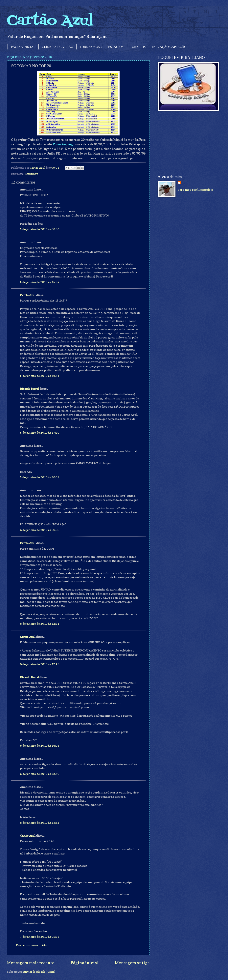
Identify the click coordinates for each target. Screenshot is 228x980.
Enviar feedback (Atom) (39, 972)
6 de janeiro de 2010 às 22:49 (40, 774)
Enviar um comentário (31, 945)
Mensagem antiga (132, 963)
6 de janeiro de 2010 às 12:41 (40, 624)
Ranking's (32, 174)
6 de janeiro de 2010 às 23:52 (40, 823)
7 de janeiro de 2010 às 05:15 (40, 937)
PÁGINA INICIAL (23, 47)
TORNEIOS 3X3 (91, 47)
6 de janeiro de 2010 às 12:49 (40, 664)
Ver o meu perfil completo (195, 190)
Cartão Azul (50, 21)
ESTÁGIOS (116, 47)
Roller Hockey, (63, 144)
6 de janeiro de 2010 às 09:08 (40, 530)
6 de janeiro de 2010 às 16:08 (40, 746)
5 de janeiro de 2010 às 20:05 (40, 477)
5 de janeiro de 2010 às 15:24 (40, 282)
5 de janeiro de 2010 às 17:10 (40, 432)
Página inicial (85, 963)
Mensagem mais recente (31, 963)
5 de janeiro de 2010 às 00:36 (40, 229)
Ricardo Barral (29, 389)
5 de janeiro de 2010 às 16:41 (40, 376)
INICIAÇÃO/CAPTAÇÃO (169, 47)
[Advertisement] (187, 143)
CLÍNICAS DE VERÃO (57, 47)
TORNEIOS (138, 47)
